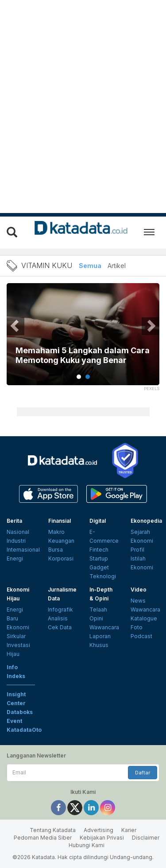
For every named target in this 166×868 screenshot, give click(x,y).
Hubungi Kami (87, 845)
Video (139, 590)
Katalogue (144, 618)
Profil (137, 550)
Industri (16, 541)
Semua (90, 266)
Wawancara (104, 627)
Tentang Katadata (53, 830)
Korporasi (61, 558)
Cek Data (60, 627)
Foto (137, 627)
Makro (56, 532)
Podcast (141, 636)
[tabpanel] (83, 340)
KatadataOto (24, 730)
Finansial (60, 521)
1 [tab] (79, 377)
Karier (129, 830)
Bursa (56, 550)
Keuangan (61, 541)
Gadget (99, 567)
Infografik (60, 610)
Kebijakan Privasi (102, 838)
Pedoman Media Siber (43, 838)
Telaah (98, 610)
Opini (96, 618)
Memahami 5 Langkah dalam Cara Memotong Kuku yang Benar (83, 355)
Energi (15, 558)
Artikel (117, 266)
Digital (98, 521)
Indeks (16, 676)
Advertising (98, 830)
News (138, 601)
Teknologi (103, 576)
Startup (99, 558)
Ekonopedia (146, 521)
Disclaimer (146, 838)
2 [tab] (88, 377)
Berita (14, 521)
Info (12, 667)
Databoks (20, 712)
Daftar (143, 773)
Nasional (18, 532)
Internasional (23, 550)
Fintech (99, 550)
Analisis (58, 618)
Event (14, 721)
